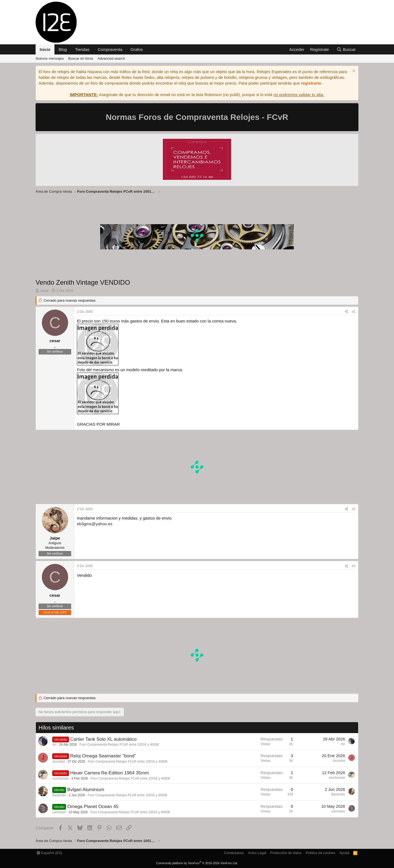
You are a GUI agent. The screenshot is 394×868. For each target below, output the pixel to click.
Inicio (45, 49)
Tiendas (82, 49)
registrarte (311, 83)
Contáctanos (234, 853)
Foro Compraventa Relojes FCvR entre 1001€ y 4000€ (119, 745)
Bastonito (59, 795)
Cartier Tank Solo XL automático (103, 739)
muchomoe (60, 778)
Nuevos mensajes (50, 58)
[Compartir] (346, 312)
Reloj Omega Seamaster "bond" (103, 756)
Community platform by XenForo (197, 863)
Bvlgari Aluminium (86, 790)
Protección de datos (286, 853)
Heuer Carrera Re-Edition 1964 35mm (109, 773)
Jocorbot (59, 762)
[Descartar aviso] (353, 72)
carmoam (59, 812)
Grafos (137, 49)
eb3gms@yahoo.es (95, 524)
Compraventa (110, 49)
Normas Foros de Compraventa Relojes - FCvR (197, 117)
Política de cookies (320, 853)
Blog (63, 49)
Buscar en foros (81, 58)
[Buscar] (346, 49)
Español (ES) (49, 853)
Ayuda (344, 853)
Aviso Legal (257, 853)
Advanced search (111, 58)
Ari (54, 745)
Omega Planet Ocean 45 (93, 807)
